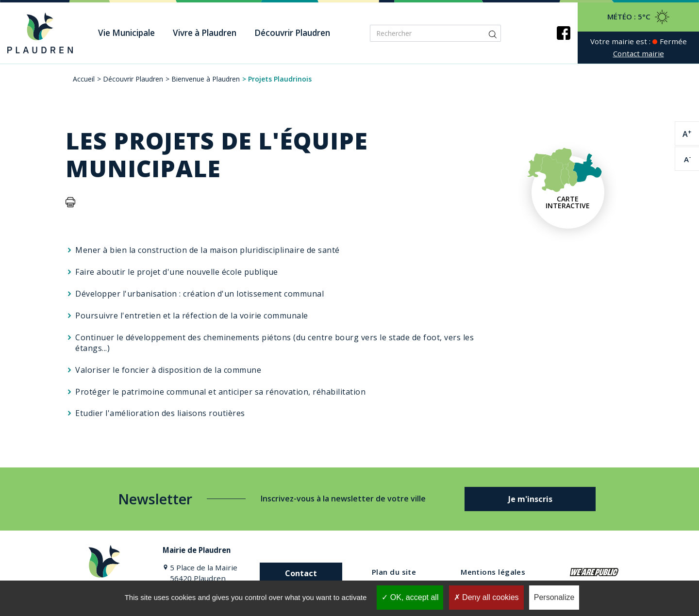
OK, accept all (410, 597)
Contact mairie (639, 53)
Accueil (84, 79)
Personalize (554, 597)
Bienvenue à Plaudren (206, 79)
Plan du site (394, 572)
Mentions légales (493, 572)
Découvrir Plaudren (133, 79)
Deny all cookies (486, 597)
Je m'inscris (530, 499)
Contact (301, 573)
